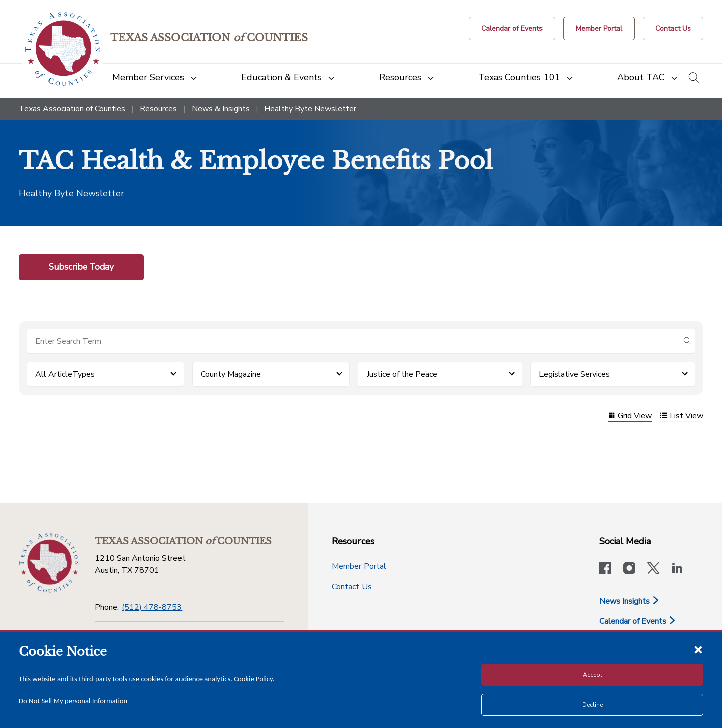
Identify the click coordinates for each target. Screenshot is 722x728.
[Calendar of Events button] (512, 28)
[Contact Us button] (673, 28)
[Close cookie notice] (698, 649)
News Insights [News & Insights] (629, 601)
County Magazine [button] (231, 374)
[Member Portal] (599, 28)
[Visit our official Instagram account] (629, 569)
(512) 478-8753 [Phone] (152, 607)
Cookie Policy (253, 679)
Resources (158, 109)
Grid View (630, 417)
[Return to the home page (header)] (62, 49)
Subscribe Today (81, 267)
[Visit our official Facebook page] (605, 569)
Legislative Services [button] (574, 374)
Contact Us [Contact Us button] (352, 587)
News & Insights (221, 109)
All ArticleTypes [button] (65, 374)
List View (682, 417)
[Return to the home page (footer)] (49, 563)
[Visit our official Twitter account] (653, 569)
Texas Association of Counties (72, 109)
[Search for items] (353, 341)
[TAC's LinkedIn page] (677, 569)
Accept (592, 675)
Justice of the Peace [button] (402, 374)
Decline (592, 705)
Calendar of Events (638, 621)
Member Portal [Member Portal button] (359, 566)
